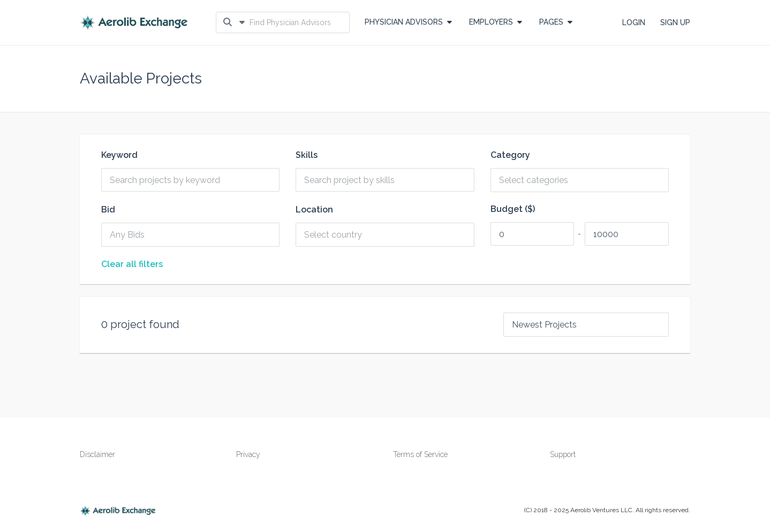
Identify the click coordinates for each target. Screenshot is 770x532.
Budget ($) (513, 209)
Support (563, 454)
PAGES (556, 22)
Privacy (248, 454)
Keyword (119, 155)
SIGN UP (675, 22)
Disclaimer (97, 454)
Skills (307, 155)
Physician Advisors (408, 22)
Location (314, 210)
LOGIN (634, 22)
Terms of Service (420, 454)
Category (510, 155)
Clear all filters (132, 264)
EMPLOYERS (496, 22)
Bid (108, 210)
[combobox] (584, 180)
